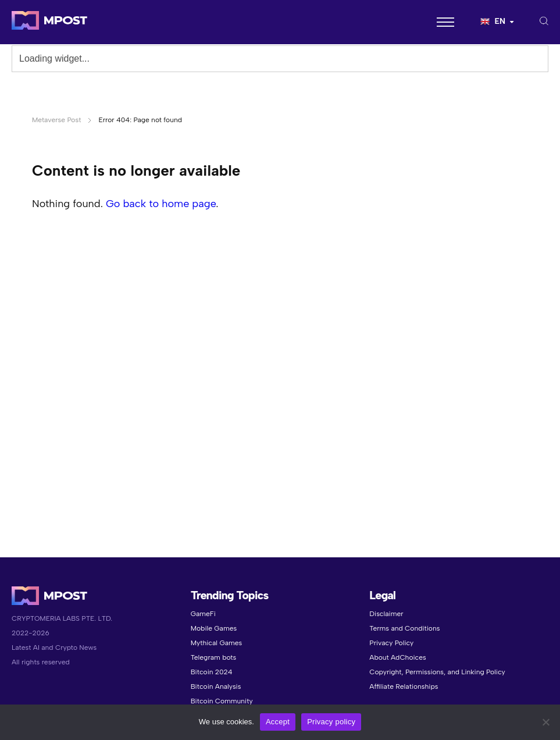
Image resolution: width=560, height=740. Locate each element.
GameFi (203, 614)
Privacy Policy (391, 643)
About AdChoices (397, 657)
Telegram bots (214, 657)
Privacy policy (331, 722)
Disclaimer (386, 614)
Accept (278, 722)
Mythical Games (217, 643)
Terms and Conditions (404, 628)
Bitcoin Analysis (216, 686)
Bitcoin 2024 (212, 672)
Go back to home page (161, 204)
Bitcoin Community (222, 701)
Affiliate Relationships (404, 686)
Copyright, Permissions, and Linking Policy (437, 672)
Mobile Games (214, 628)
